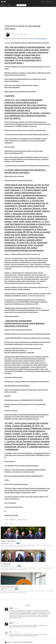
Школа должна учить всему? (10, 587)
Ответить (11, 620)
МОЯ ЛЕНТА (3, 5)
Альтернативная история (23, 520)
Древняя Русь (13, 520)
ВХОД (43, 2)
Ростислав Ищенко (5, 543)
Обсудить (28, 605)
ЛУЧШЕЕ (9, 5)
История (6, 520)
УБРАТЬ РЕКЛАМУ (21, 5)
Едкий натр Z (4, 589)
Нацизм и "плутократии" (8, 541)
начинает (8, 43)
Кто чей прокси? (6, 564)
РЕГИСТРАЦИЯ (49, 2)
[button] (54, 2)
